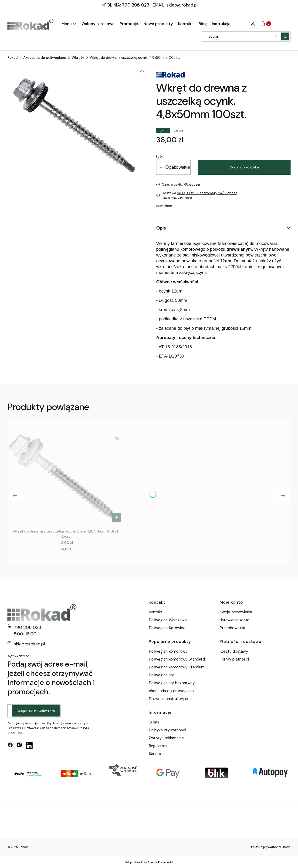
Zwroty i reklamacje (166, 738)
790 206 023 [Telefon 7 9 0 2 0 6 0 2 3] (27, 627)
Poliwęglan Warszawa (168, 620)
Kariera (155, 754)
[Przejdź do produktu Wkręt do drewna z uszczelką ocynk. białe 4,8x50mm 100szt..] (66, 478)
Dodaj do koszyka (244, 167)
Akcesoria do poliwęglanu (45, 58)
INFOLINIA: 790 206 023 (125, 5)
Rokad (13, 58)
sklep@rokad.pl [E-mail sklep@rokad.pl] (29, 644)
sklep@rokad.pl (182, 5)
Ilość (159, 156)
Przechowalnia (232, 628)
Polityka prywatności (167, 730)
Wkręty (78, 58)
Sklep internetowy (147, 862)
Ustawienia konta (234, 620)
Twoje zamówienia (236, 612)
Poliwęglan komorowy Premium (177, 667)
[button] (285, 36)
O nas (154, 722)
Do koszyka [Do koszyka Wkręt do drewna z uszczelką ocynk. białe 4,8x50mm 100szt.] (117, 517)
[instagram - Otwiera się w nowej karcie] (19, 746)
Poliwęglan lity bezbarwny (172, 683)
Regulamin (158, 746)
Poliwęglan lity (161, 675)
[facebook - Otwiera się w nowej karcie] (10, 746)
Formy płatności (234, 659)
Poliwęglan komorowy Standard (177, 659)
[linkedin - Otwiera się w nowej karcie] (29, 746)
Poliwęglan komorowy (168, 651)
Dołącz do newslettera (36, 711)
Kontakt (156, 612)
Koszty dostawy (234, 651)
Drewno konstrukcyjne (168, 699)
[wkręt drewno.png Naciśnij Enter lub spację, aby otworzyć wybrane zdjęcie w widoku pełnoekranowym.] (75, 125)
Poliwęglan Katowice (167, 628)
